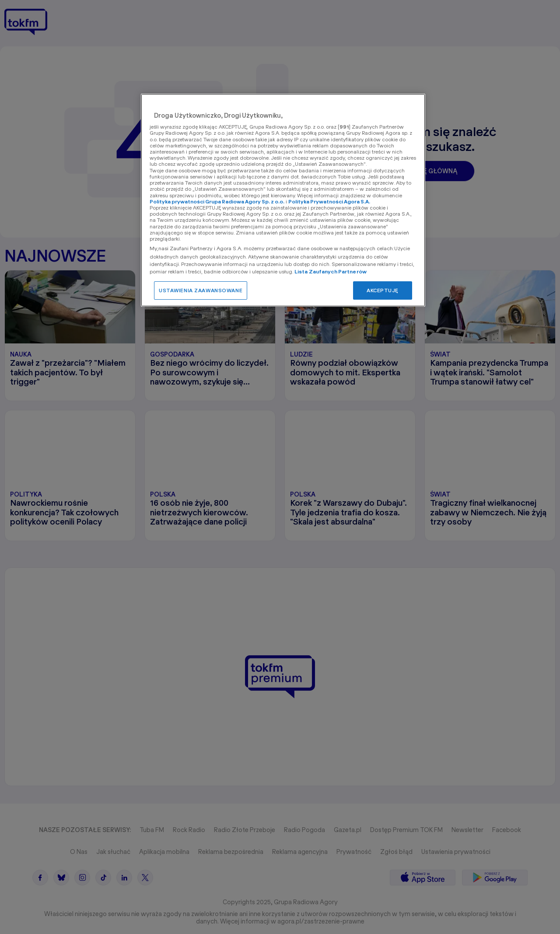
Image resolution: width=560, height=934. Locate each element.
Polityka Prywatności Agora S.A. (329, 201)
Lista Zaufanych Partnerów (331, 271)
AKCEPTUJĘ (383, 290)
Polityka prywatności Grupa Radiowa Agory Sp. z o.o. (217, 201)
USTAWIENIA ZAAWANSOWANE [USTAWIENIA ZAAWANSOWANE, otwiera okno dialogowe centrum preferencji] (201, 290)
